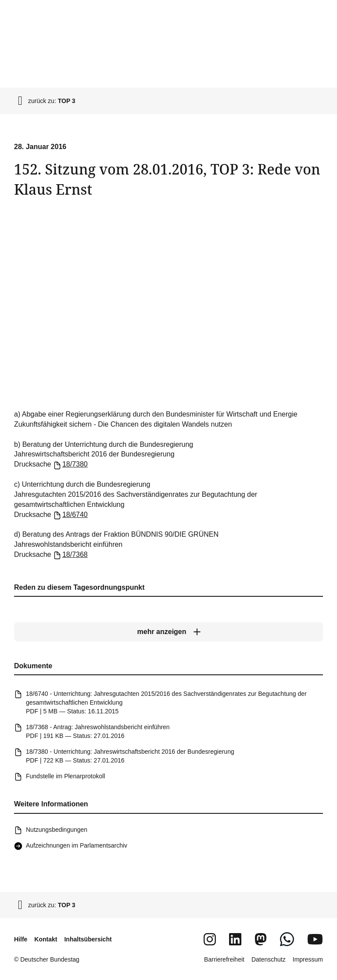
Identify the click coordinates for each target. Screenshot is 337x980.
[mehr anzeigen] (168, 632)
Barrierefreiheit (224, 959)
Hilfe (21, 939)
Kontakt (46, 939)
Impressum (308, 959)
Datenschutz (269, 959)
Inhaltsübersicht (88, 939)
